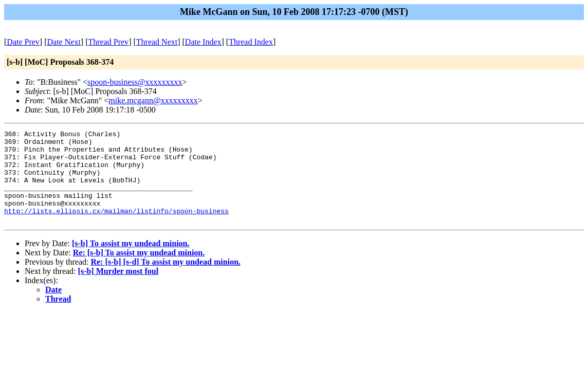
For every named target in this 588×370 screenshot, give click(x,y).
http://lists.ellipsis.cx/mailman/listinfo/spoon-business (116, 228)
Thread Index (251, 42)
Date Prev (23, 42)
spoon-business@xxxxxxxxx (135, 82)
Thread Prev (108, 42)
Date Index (203, 42)
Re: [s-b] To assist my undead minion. (139, 271)
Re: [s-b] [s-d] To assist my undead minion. (166, 280)
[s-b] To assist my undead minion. (131, 262)
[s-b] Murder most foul (118, 290)
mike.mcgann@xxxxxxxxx (153, 100)
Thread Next (157, 42)
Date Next (64, 42)
